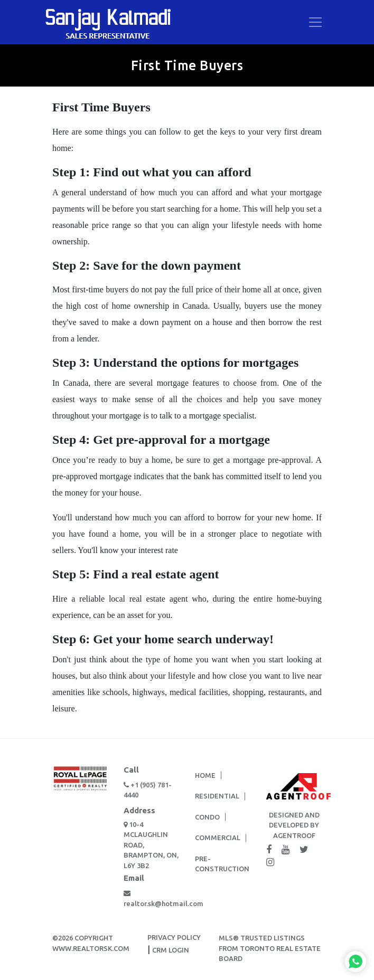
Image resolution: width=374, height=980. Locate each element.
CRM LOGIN (171, 950)
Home (205, 775)
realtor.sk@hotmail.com (151, 898)
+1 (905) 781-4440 (148, 790)
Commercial (218, 838)
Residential (217, 796)
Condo (207, 817)
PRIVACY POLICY (174, 937)
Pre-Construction (222, 864)
